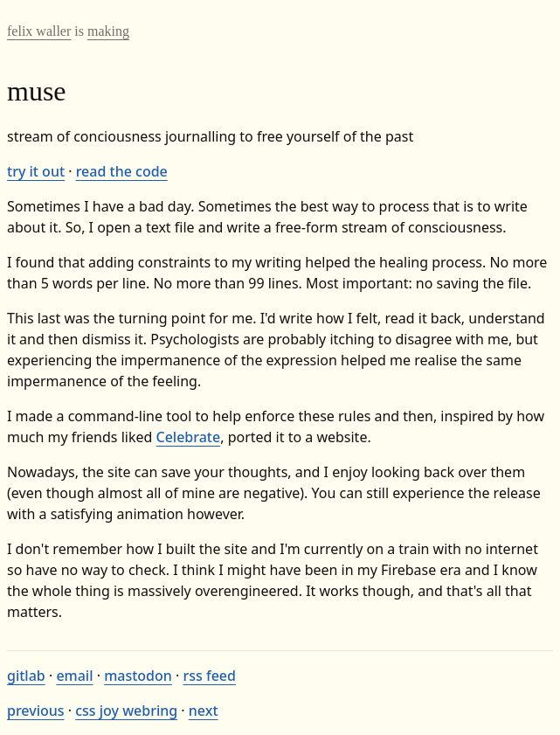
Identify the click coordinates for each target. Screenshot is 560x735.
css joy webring (126, 711)
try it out (36, 171)
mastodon (138, 676)
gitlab (26, 676)
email (74, 676)
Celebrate (189, 437)
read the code (122, 171)
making (108, 31)
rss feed (209, 676)
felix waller (39, 31)
